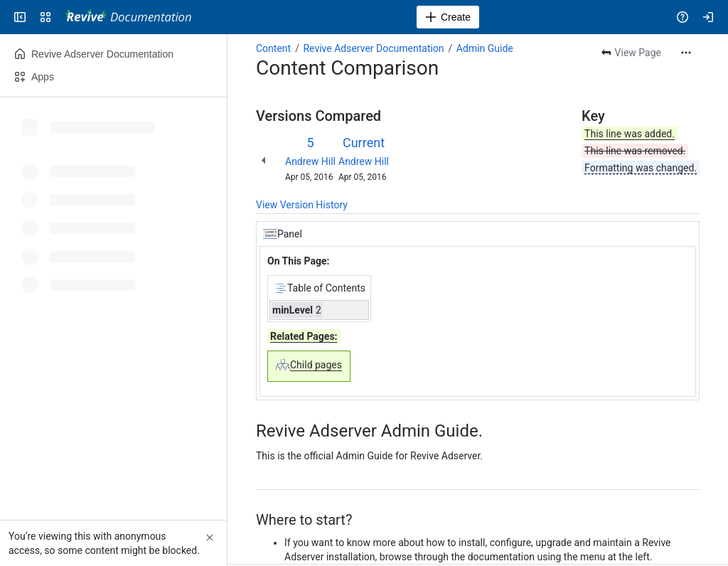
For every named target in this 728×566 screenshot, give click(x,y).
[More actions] (686, 53)
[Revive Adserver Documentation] (128, 17)
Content (273, 48)
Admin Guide (485, 48)
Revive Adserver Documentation (373, 48)
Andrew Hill (310, 161)
